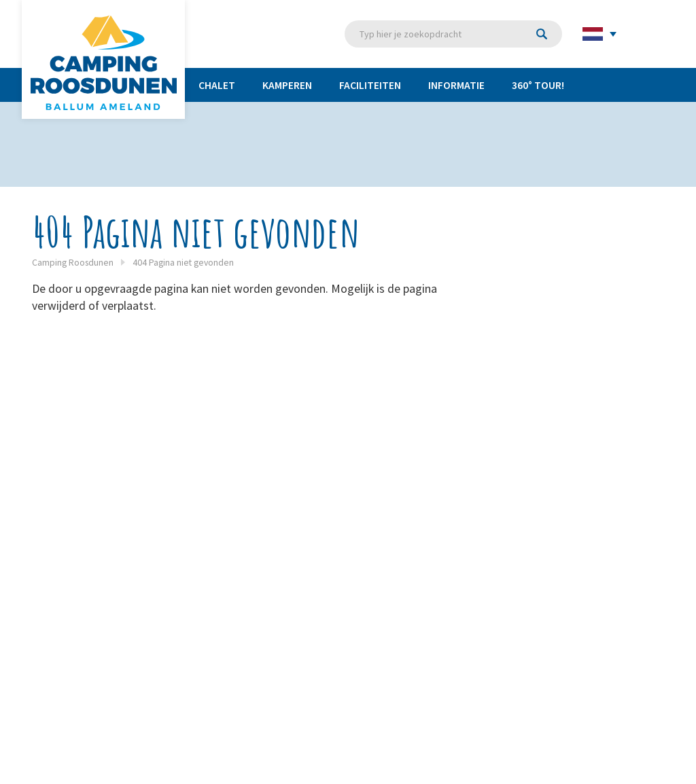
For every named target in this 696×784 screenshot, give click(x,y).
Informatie (456, 85)
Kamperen (287, 85)
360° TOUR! (538, 85)
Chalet (217, 85)
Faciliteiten (370, 85)
